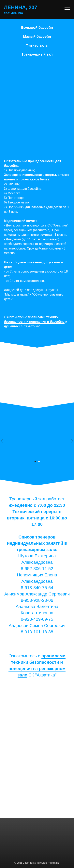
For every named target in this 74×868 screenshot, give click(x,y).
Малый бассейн (37, 37)
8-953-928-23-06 (37, 600)
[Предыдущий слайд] (2, 441)
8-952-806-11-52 (37, 569)
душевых (11, 326)
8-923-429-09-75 (37, 619)
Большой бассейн (37, 28)
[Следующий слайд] (72, 441)
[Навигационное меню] (67, 10)
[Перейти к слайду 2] (39, 461)
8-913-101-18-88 (37, 632)
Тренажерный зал (37, 54)
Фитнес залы (37, 45)
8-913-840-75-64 (37, 588)
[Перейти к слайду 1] (35, 461)
